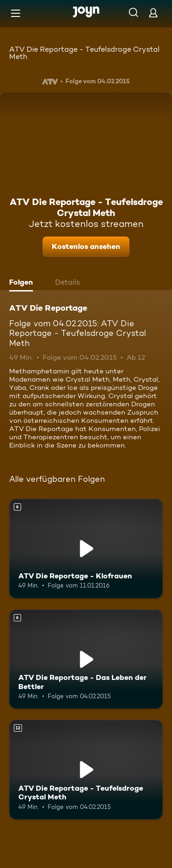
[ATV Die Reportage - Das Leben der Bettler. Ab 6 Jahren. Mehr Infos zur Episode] (86, 659)
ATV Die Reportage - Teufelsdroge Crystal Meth (84, 53)
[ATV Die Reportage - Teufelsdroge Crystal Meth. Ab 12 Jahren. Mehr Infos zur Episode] (86, 770)
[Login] (153, 13)
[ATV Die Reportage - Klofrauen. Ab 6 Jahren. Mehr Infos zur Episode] (86, 549)
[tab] (23, 283)
